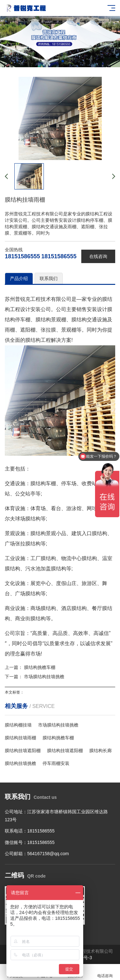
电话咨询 (105, 972)
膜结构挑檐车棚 (40, 667)
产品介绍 (19, 278)
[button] (58, 61)
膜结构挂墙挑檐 (20, 763)
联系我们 (49, 278)
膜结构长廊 (100, 751)
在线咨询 (98, 256)
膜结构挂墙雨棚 (20, 738)
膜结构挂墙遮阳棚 (23, 751)
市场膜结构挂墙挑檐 (44, 677)
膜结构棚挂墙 (18, 725)
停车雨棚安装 (56, 763)
